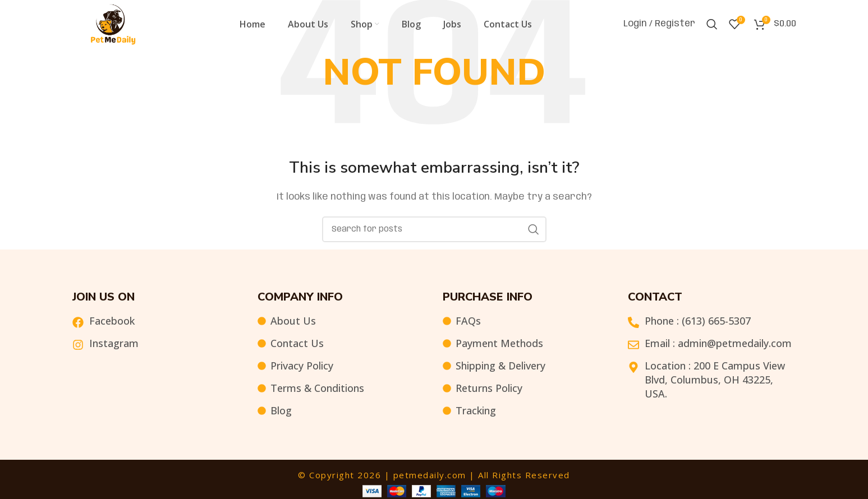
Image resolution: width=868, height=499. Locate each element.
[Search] (712, 25)
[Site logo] (113, 25)
